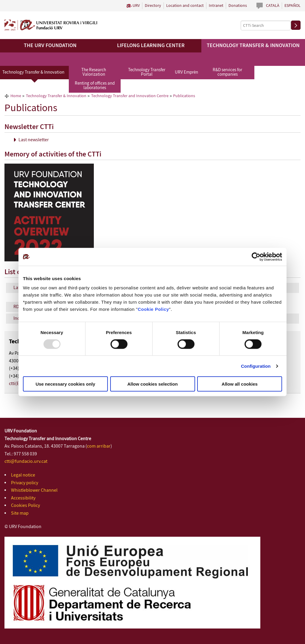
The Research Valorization (94, 72)
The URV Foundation (50, 46)
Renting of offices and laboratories (95, 86)
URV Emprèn (186, 72)
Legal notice (23, 475)
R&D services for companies (227, 72)
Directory (153, 6)
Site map (20, 513)
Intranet (216, 6)
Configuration (256, 366)
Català (273, 6)
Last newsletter (34, 140)
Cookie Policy (153, 309)
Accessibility (23, 498)
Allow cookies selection (152, 384)
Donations (238, 6)
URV (136, 6)
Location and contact (185, 6)
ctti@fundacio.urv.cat (26, 461)
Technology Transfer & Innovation (33, 72)
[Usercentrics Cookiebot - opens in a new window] (256, 257)
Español (292, 6)
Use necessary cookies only (65, 384)
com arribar (99, 446)
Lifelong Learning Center (151, 46)
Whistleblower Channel (34, 490)
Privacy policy (25, 483)
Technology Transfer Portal (147, 72)
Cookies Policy (25, 506)
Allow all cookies (240, 384)
